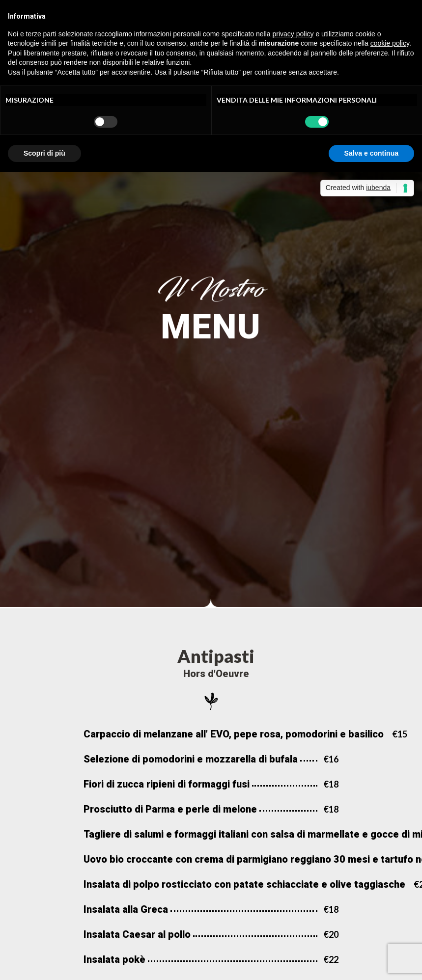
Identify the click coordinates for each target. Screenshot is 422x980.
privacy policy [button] (293, 34)
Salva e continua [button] (371, 153)
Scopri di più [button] (44, 153)
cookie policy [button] (390, 43)
